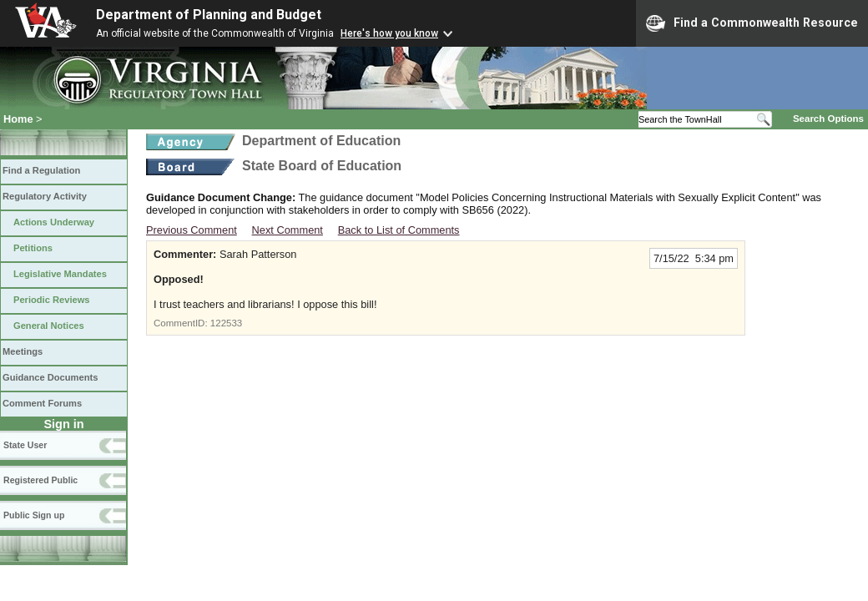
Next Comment (288, 230)
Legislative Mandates (60, 274)
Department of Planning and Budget (209, 15)
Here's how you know (389, 33)
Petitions (33, 248)
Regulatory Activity (45, 196)
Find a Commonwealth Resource (752, 23)
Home (18, 119)
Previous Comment (192, 230)
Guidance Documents (50, 377)
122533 (226, 323)
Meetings (23, 351)
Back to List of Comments (399, 230)
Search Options (828, 119)
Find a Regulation (41, 170)
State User (25, 445)
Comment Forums (42, 403)
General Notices (49, 326)
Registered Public (40, 480)
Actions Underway (54, 222)
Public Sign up (34, 515)
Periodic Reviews (52, 300)
